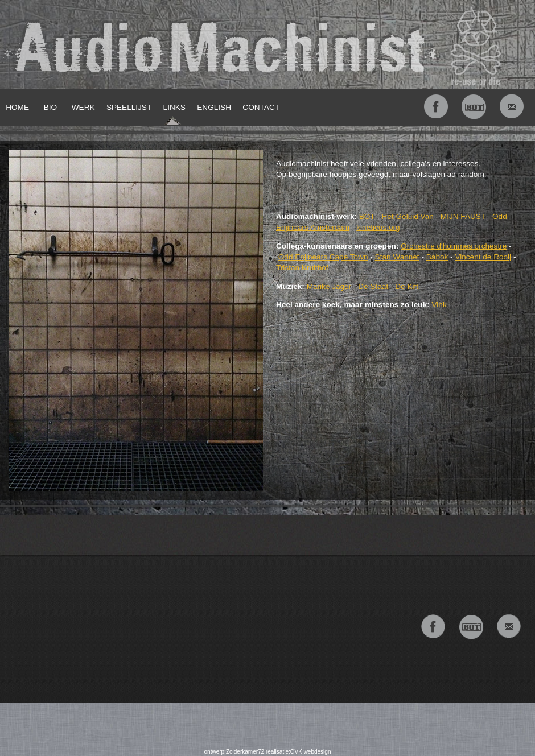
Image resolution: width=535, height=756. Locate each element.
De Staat (373, 286)
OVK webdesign (311, 752)
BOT (367, 216)
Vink (439, 305)
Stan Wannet (397, 257)
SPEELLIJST (129, 107)
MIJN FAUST (463, 216)
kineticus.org (378, 227)
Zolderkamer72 (245, 752)
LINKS (174, 107)
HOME (17, 107)
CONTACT (261, 107)
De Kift (407, 286)
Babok (437, 257)
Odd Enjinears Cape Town (323, 257)
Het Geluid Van (408, 216)
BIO (50, 107)
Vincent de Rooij (483, 257)
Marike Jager (329, 286)
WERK (83, 107)
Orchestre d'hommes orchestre (454, 246)
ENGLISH (214, 107)
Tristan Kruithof (302, 268)
